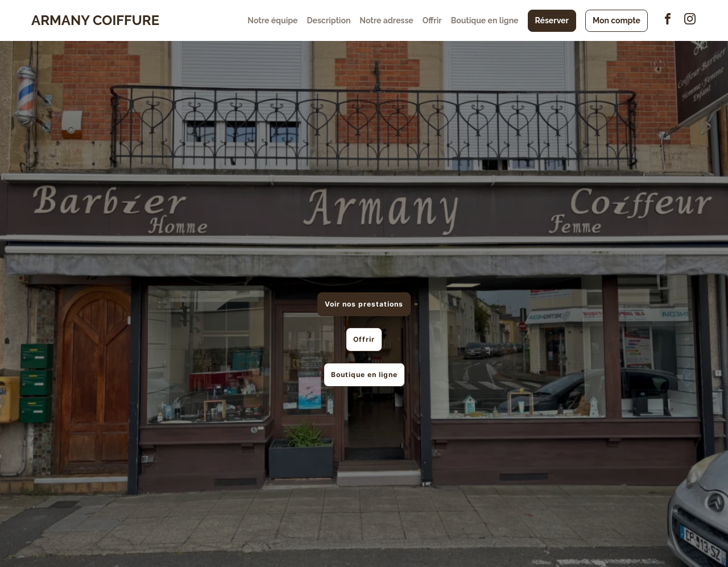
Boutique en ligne (485, 20)
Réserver (552, 20)
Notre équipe (272, 20)
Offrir (432, 20)
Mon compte (617, 20)
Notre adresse (386, 20)
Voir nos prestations (364, 304)
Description (328, 20)
